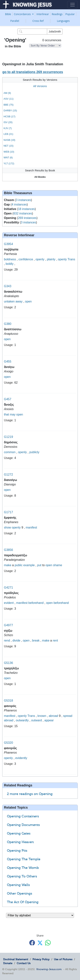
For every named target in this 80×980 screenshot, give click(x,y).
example (29, 565)
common (10, 452)
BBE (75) (9, 105)
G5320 (8, 743)
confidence (26, 259)
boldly (10, 264)
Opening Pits (17, 851)
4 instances (19, 204)
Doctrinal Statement (16, 959)
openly (40, 259)
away (19, 301)
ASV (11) (9, 99)
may (13, 414)
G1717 (8, 512)
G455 (8, 362)
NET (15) (9, 146)
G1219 (8, 437)
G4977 (8, 625)
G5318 (8, 701)
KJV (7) (8, 128)
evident (9, 603)
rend (7, 640)
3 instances (23, 200)
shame (58, 565)
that (6, 414)
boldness (10, 259)
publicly (34, 452)
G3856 (8, 550)
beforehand (36, 603)
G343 (8, 286)
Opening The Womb (23, 868)
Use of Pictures (63, 959)
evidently (21, 758)
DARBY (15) (10, 110)
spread (68, 716)
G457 (8, 399)
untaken (9, 301)
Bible (8, 14)
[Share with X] (40, 943)
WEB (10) (9, 152)
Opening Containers (23, 816)
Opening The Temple (24, 859)
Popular (70, 14)
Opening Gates (19, 833)
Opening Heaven (20, 842)
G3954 (8, 244)
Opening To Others (22, 876)
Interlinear (43, 14)
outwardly (22, 720)
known (42, 716)
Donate (8, 963)
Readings (57, 14)
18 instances (26, 209)
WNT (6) (8, 157)
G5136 (8, 663)
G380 (8, 324)
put (39, 565)
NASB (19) (9, 140)
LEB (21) (8, 134)
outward (37, 720)
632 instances (23, 213)
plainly (51, 259)
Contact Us (24, 963)
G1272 (8, 475)
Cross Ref (38, 21)
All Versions (40, 86)
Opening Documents (23, 825)
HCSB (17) (9, 116)
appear (49, 720)
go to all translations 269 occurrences (33, 72)
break (36, 640)
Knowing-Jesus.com (49, 969)
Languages (63, 21)
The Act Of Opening (23, 902)
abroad (53, 716)
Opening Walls (18, 885)
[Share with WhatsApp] (48, 943)
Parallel (15, 21)
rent (55, 640)
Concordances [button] (23, 14)
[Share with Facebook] (32, 943)
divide (16, 640)
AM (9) (7, 93)
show (7, 527)
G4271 (8, 588)
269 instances (27, 218)
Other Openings (20, 893)
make (8, 565)
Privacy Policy (41, 959)
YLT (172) (9, 163)
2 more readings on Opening (30, 794)
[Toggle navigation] (72, 5)
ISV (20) (8, 122)
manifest (31, 527)
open (28, 301)
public (19, 565)
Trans (71, 259)
